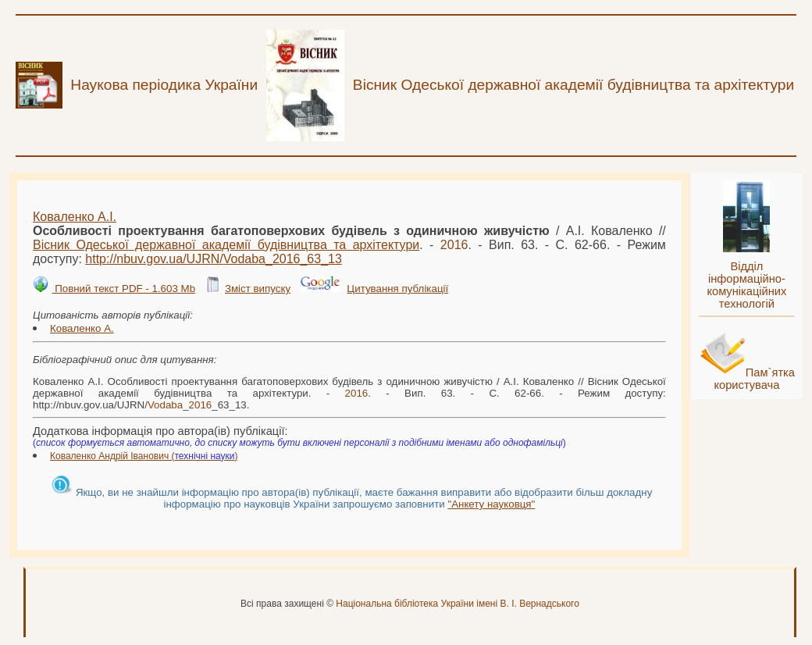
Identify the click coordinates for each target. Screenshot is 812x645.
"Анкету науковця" (491, 504)
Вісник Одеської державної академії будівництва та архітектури (226, 245)
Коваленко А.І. (75, 217)
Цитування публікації (397, 289)
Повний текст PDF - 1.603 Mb (123, 289)
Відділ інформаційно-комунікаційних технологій (746, 285)
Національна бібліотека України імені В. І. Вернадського (458, 604)
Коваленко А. (82, 328)
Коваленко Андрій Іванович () (144, 456)
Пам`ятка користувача (754, 379)
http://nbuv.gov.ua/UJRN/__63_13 (214, 259)
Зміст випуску (258, 289)
